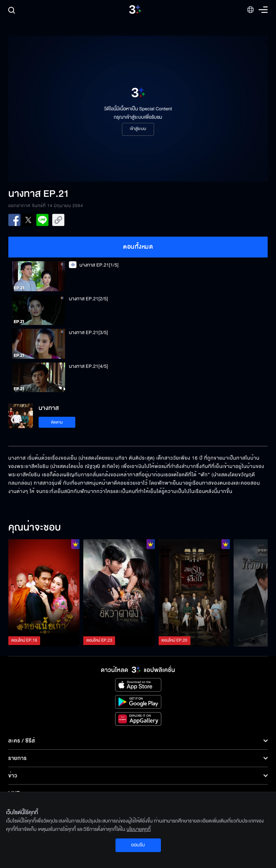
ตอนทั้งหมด (138, 247)
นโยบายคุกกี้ (139, 829)
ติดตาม (57, 422)
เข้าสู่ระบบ (138, 129)
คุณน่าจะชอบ (35, 528)
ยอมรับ (138, 845)
